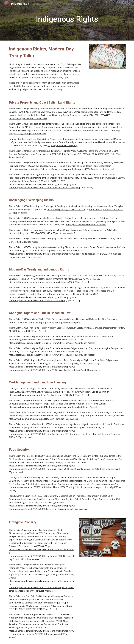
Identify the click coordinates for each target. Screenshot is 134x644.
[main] (67, 20)
